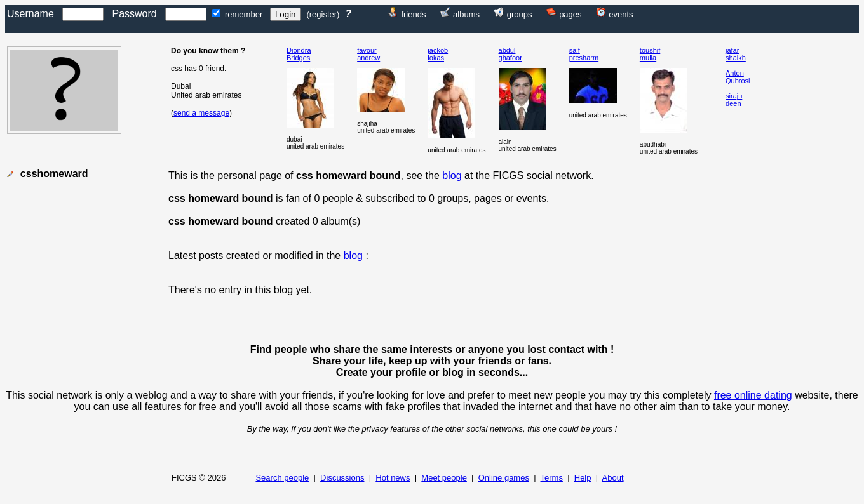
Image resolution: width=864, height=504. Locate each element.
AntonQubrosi (738, 77)
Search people (282, 478)
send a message (201, 113)
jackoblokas (438, 54)
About (613, 478)
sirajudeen (734, 100)
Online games (504, 478)
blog (452, 176)
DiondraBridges (299, 54)
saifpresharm (584, 54)
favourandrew (368, 54)
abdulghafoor (510, 54)
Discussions (342, 478)
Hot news (393, 478)
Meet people (444, 478)
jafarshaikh (736, 54)
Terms (552, 478)
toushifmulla (650, 54)
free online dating (753, 395)
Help (583, 478)
